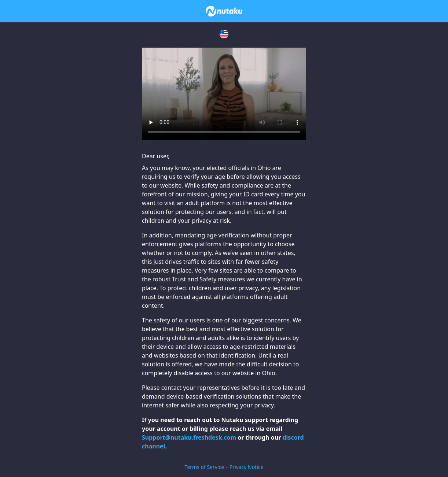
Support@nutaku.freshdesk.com (189, 437)
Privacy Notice (247, 467)
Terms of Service (205, 467)
